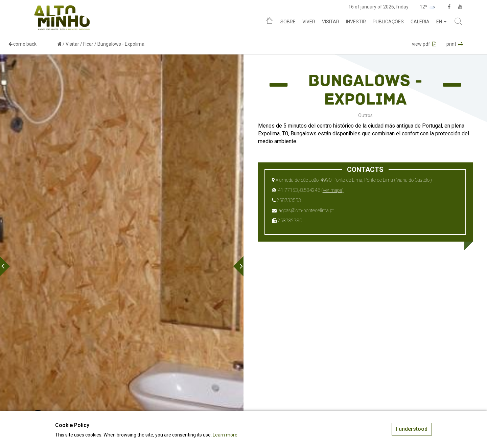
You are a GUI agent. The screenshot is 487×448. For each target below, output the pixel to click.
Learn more (225, 435)
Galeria (420, 22)
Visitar (331, 22)
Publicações (388, 22)
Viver (309, 22)
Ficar (88, 44)
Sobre (288, 22)
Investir (356, 22)
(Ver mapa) (332, 190)
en (441, 22)
